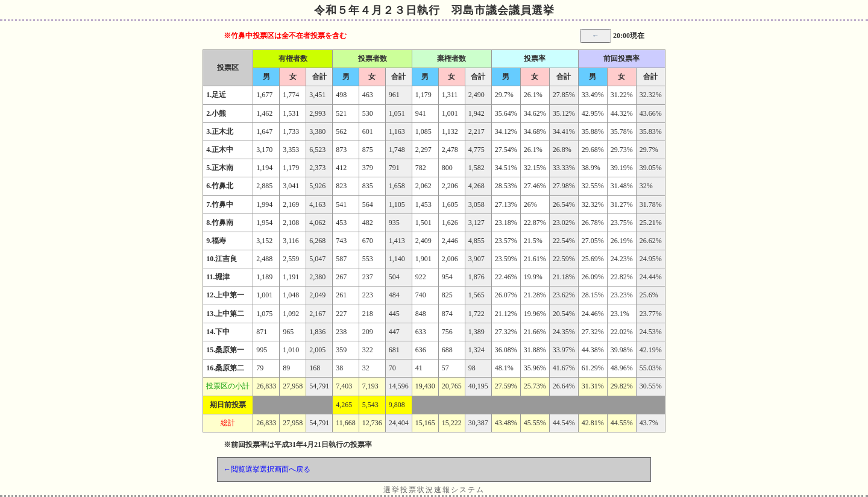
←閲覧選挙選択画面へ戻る (267, 469)
